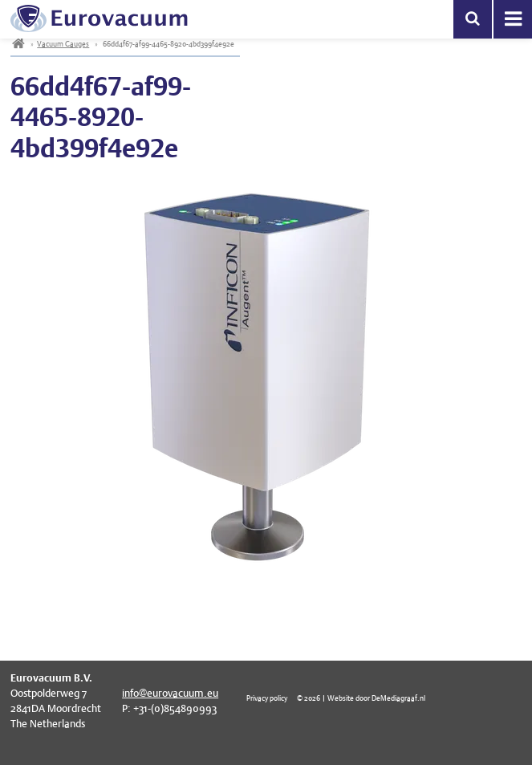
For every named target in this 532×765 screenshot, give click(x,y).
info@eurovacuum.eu (170, 693)
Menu (513, 19)
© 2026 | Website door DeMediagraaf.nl (361, 698)
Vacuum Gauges (63, 44)
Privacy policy (267, 698)
